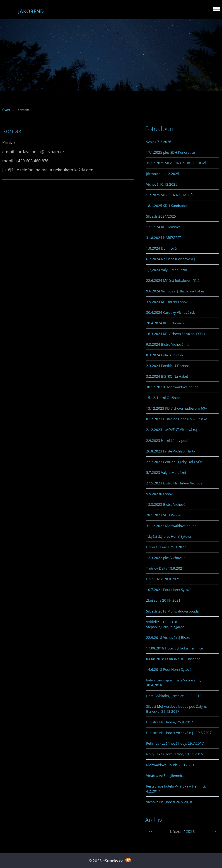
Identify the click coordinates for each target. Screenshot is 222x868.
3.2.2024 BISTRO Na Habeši (168, 376)
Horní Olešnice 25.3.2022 (166, 547)
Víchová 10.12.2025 (162, 184)
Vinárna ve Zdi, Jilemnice (165, 776)
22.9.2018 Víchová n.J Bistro (168, 637)
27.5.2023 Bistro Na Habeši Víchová (174, 483)
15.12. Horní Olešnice (163, 398)
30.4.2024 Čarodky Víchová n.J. (170, 312)
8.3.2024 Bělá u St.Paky (165, 355)
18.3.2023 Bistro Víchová (166, 504)
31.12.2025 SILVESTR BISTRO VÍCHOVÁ (176, 163)
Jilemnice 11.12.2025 (163, 174)
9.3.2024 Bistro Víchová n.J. (168, 344)
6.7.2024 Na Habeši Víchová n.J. (171, 259)
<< (151, 831)
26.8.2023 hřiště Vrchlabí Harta (171, 451)
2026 (190, 831)
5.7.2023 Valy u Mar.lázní (166, 472)
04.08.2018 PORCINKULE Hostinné (173, 659)
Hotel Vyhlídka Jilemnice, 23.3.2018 (174, 696)
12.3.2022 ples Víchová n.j (167, 558)
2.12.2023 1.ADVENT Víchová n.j (171, 430)
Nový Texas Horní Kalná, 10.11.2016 (175, 754)
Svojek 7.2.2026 (159, 142)
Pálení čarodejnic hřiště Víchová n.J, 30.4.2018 (174, 683)
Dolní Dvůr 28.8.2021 (163, 579)
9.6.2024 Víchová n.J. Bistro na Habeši (176, 291)
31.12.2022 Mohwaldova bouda (171, 526)
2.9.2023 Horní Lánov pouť (167, 440)
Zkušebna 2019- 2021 (163, 600)
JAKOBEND (31, 11)
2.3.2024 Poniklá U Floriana (168, 366)
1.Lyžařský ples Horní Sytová (169, 536)
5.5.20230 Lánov (159, 494)
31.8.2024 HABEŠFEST (164, 238)
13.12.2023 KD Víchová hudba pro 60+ (177, 408)
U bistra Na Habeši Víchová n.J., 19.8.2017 (179, 733)
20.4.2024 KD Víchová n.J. (166, 323)
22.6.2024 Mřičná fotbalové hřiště (173, 280)
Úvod (6, 110)
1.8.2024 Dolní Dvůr (162, 248)
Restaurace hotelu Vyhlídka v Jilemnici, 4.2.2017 (176, 789)
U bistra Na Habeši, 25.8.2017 (170, 722)
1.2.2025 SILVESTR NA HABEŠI (170, 195)
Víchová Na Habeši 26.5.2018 (169, 802)
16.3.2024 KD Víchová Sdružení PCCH (175, 334)
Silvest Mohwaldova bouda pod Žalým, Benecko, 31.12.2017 (176, 709)
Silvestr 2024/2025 (161, 216)
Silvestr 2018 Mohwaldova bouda (172, 611)
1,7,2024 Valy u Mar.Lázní (166, 270)
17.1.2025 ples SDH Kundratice (170, 152)
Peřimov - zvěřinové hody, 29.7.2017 (175, 743)
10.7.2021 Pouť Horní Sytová (169, 590)
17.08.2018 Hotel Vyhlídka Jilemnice (174, 648)
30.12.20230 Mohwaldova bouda (172, 387)
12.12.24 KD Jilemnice (163, 227)
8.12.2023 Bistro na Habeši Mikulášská (177, 419)
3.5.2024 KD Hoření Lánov (167, 302)
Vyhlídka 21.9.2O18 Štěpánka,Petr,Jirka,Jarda (165, 624)
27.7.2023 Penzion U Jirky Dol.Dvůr (174, 462)
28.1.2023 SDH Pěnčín (164, 515)
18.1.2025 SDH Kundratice (167, 206)
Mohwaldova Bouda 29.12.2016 (171, 765)
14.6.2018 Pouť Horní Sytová (169, 669)
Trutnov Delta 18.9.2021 (165, 568)
